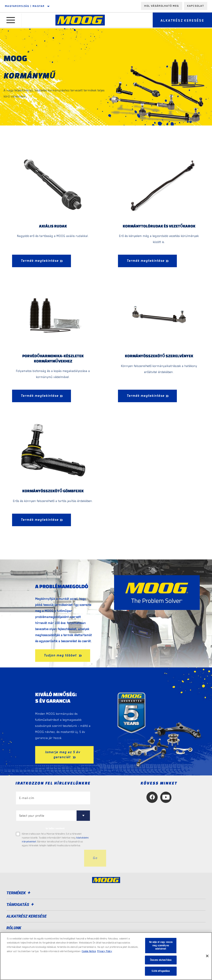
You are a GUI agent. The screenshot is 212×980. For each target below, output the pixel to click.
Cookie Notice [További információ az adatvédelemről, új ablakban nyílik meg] (89, 951)
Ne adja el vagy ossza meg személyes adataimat (161, 945)
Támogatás (21, 905)
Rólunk (14, 928)
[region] (106, 956)
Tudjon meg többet (61, 656)
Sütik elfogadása (161, 971)
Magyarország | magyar (25, 6)
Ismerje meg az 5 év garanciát (63, 755)
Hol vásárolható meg (162, 6)
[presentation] (49, 859)
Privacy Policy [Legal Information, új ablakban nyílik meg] (105, 951)
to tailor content (55, 829)
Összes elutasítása (161, 960)
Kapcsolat (196, 6)
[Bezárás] (207, 956)
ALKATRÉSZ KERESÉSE (27, 917)
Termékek (19, 893)
